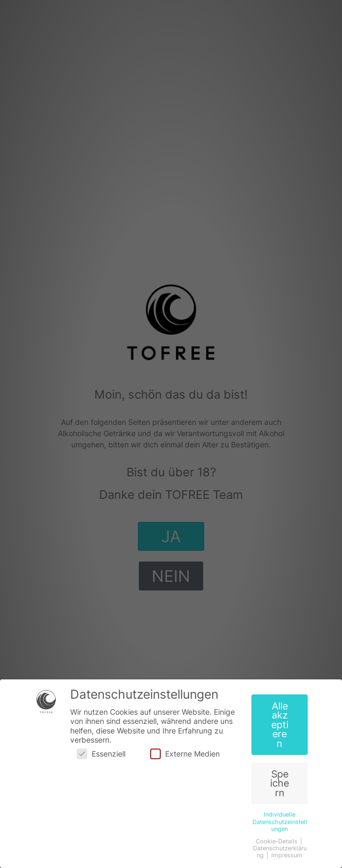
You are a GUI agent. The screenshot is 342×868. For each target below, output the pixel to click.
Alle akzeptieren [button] (280, 725)
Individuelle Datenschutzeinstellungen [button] (280, 822)
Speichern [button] (280, 783)
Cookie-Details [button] (277, 841)
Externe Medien (185, 754)
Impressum (287, 855)
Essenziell (101, 754)
